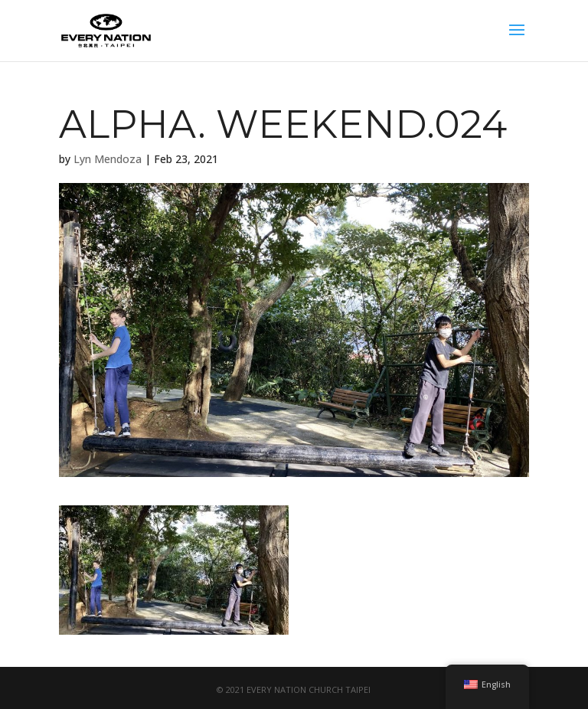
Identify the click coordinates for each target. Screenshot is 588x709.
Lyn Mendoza (108, 159)
